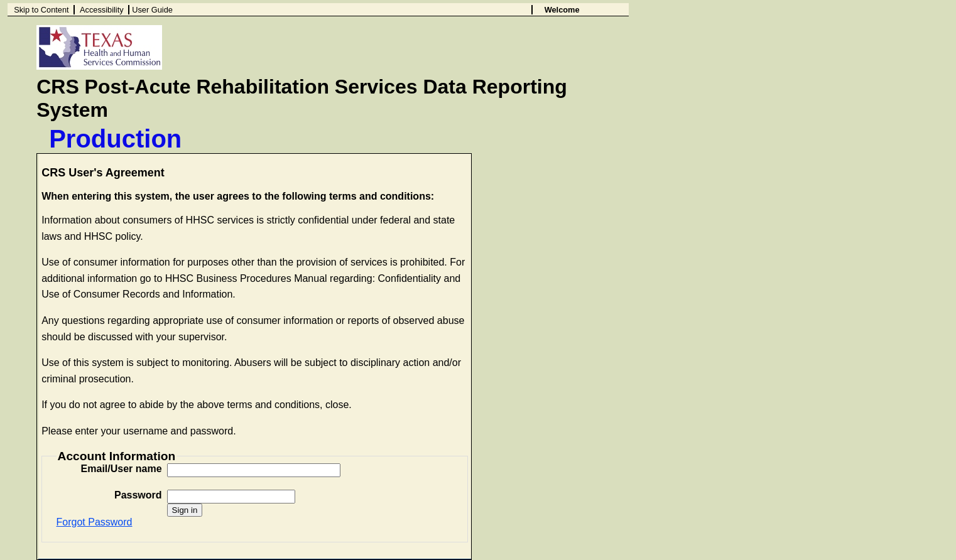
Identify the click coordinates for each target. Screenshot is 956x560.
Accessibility (102, 10)
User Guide (152, 10)
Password (138, 495)
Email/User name (122, 469)
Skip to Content (41, 10)
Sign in (185, 510)
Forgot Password (95, 522)
